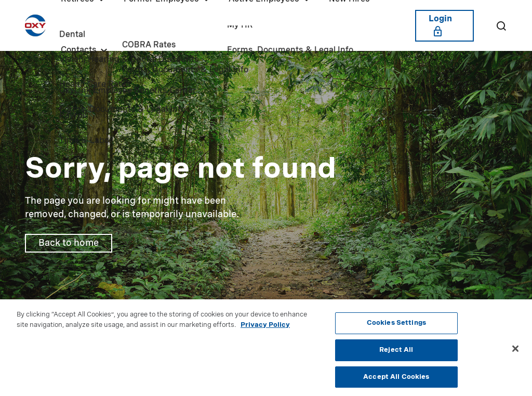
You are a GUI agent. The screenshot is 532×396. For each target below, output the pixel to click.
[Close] (515, 353)
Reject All (396, 355)
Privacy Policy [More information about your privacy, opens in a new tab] (265, 330)
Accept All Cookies (396, 381)
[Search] (501, 25)
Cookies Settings (396, 328)
